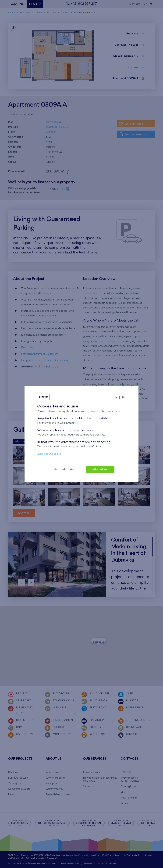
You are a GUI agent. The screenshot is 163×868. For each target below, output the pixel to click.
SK (116, 398)
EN (123, 398)
